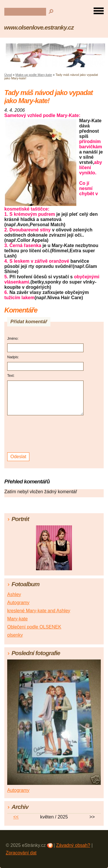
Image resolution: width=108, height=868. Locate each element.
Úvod (8, 75)
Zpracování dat (21, 853)
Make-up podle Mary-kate (34, 75)
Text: (11, 376)
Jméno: (13, 339)
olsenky (15, 635)
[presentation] (46, 434)
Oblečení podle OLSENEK (34, 627)
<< (16, 817)
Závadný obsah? (73, 845)
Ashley (14, 594)
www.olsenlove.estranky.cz (39, 27)
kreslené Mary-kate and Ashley (39, 611)
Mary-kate (17, 619)
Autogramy (18, 603)
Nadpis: (13, 357)
